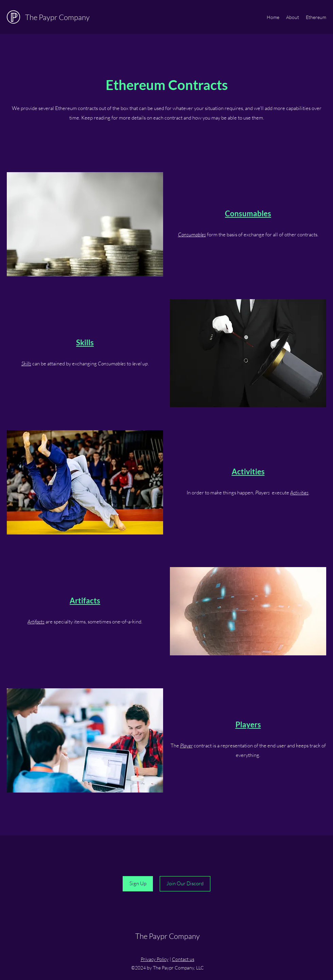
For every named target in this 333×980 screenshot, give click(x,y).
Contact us (183, 959)
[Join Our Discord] (185, 884)
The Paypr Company (57, 17)
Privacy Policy (155, 959)
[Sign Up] (138, 884)
